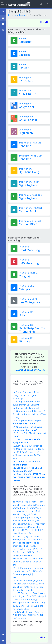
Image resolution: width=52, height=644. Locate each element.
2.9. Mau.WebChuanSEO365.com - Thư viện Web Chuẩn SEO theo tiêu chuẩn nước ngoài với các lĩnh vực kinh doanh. (28, 584)
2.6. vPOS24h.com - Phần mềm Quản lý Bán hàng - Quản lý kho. (28, 562)
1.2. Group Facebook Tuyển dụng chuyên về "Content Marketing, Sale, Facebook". (27, 405)
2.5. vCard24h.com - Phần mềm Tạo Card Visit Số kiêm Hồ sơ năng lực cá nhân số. (28, 552)
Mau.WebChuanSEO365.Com (29, 370)
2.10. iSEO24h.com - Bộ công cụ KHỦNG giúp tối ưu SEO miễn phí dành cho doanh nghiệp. (29, 596)
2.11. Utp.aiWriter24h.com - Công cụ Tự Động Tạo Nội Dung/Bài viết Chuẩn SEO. (29, 606)
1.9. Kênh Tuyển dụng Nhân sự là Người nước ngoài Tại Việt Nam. (28, 455)
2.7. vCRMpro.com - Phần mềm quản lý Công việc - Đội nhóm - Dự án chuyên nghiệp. (29, 571)
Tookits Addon (21, 15)
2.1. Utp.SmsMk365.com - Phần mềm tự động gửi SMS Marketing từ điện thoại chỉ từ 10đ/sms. (29, 505)
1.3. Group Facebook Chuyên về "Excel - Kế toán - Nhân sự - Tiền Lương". (29, 414)
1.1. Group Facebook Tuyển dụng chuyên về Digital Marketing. (26, 395)
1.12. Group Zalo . (29, 477)
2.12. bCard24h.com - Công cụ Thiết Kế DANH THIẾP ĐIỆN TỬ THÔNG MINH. (28, 615)
